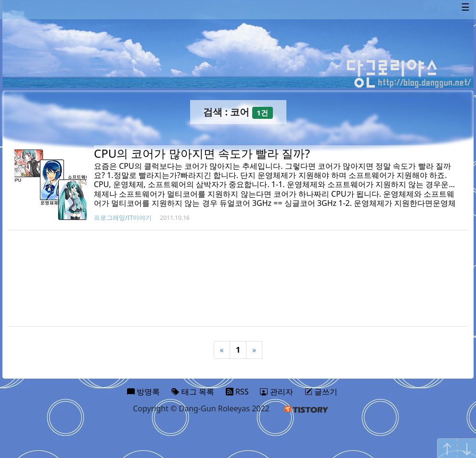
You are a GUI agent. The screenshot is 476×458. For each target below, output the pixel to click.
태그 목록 (193, 392)
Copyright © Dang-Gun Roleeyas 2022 (201, 408)
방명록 (143, 392)
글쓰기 (321, 392)
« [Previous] (222, 350)
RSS (237, 392)
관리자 (276, 392)
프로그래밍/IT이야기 (123, 217)
